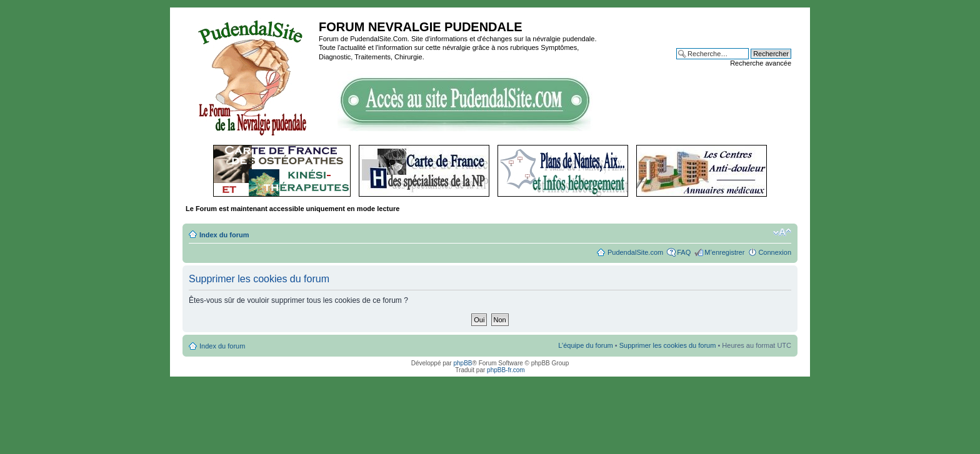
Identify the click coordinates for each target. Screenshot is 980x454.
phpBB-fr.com (506, 370)
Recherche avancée (761, 63)
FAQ (684, 252)
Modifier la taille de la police (782, 232)
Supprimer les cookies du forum (668, 345)
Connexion (775, 252)
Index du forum (224, 235)
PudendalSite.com (635, 252)
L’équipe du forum (585, 345)
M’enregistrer (724, 252)
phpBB (462, 363)
